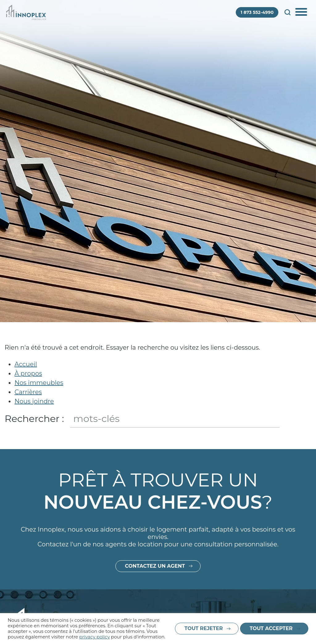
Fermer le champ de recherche (306, 419)
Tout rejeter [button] (204, 628)
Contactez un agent (155, 587)
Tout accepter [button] (271, 628)
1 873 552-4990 (257, 12)
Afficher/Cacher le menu (302, 12)
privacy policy (95, 637)
